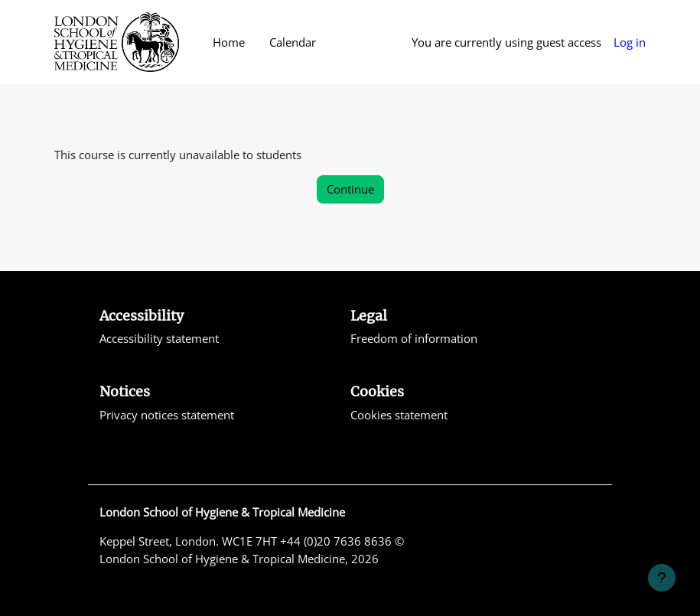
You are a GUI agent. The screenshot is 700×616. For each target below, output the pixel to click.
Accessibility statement (159, 338)
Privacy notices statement (167, 415)
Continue (350, 189)
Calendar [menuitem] (293, 42)
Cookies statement (399, 415)
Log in (630, 42)
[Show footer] (662, 578)
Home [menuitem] (229, 42)
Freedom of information (414, 338)
